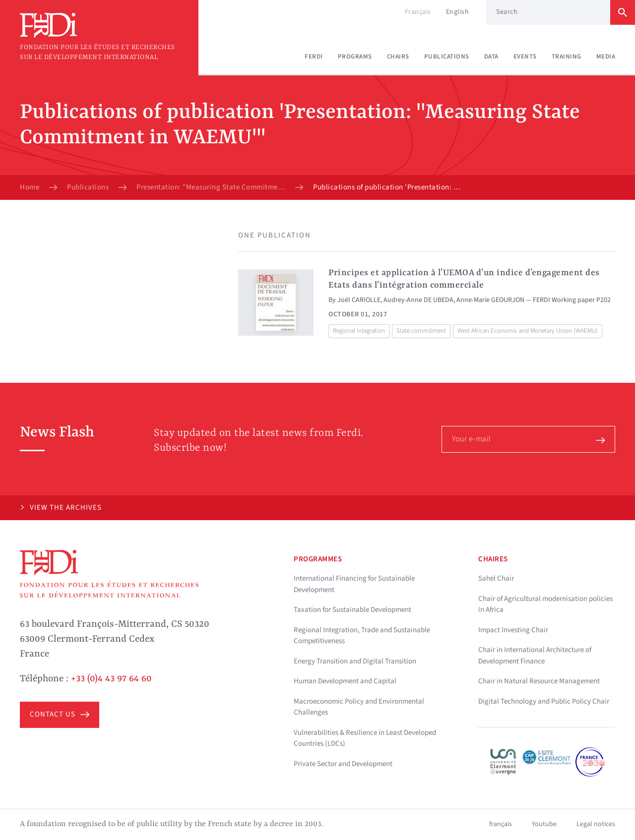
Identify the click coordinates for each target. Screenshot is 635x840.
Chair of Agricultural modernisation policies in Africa (545, 604)
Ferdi (314, 57)
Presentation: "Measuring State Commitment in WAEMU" (211, 187)
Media (606, 57)
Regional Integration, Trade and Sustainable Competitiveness (362, 636)
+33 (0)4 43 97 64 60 (111, 679)
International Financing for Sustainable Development (354, 584)
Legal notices (596, 824)
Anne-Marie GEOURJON (490, 300)
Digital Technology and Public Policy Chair (544, 701)
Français (418, 12)
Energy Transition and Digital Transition (355, 661)
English (458, 12)
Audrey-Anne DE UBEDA (418, 300)
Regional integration (359, 331)
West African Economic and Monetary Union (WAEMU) (528, 331)
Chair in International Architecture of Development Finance (535, 656)
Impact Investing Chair (513, 630)
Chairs (398, 57)
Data (491, 57)
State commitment (421, 331)
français (501, 824)
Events (525, 57)
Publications (447, 57)
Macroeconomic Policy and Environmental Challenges (359, 707)
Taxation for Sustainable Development (352, 610)
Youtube (544, 824)
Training (567, 57)
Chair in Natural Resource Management (539, 681)
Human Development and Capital (345, 681)
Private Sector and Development (343, 764)
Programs (355, 57)
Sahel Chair (496, 578)
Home (30, 187)
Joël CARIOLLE (359, 300)
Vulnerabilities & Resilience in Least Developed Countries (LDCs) (365, 738)
